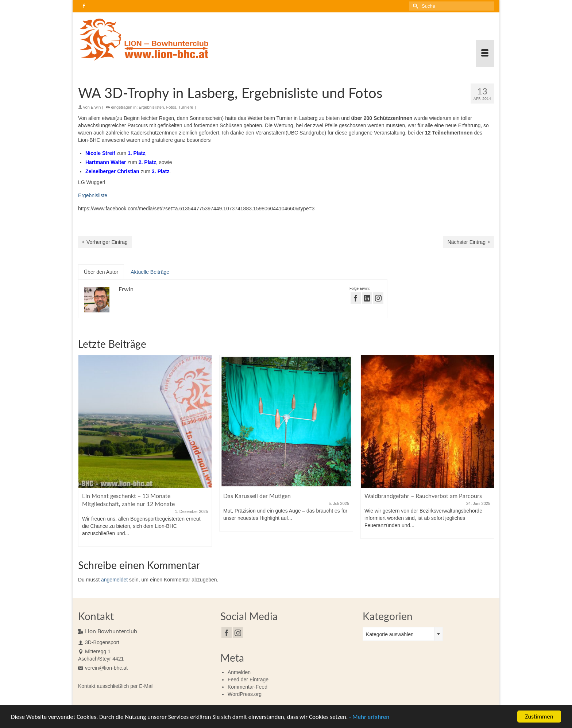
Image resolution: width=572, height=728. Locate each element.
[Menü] (485, 53)
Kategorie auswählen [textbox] (390, 634)
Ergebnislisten (151, 107)
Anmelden (239, 672)
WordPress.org (245, 694)
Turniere (186, 107)
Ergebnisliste (93, 195)
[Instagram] (238, 633)
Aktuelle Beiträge (150, 272)
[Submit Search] (414, 6)
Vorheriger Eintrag (107, 242)
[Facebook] (227, 633)
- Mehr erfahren (369, 719)
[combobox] (403, 634)
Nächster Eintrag (467, 242)
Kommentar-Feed (248, 687)
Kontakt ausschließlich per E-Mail (116, 686)
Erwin (96, 107)
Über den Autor (101, 272)
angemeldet (114, 580)
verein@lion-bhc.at (103, 668)
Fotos (171, 107)
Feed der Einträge (248, 680)
